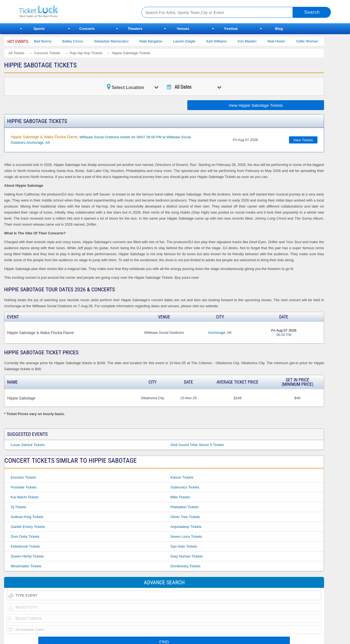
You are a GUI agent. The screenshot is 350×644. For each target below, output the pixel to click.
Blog (279, 29)
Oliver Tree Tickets (185, 517)
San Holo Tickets (184, 546)
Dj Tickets (18, 507)
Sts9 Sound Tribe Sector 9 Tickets (197, 445)
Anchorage (217, 333)
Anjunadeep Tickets (186, 527)
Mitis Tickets (180, 497)
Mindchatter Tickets (26, 566)
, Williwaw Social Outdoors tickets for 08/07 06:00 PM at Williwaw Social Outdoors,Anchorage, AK (101, 140)
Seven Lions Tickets (186, 537)
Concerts (87, 29)
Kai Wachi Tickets (25, 497)
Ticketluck (74, 12)
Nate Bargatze (158, 41)
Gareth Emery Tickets (28, 527)
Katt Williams (223, 41)
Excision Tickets (23, 477)
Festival (231, 29)
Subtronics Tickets (185, 487)
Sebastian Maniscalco (118, 41)
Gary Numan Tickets (186, 556)
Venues (183, 29)
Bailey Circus (80, 41)
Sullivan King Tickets (27, 517)
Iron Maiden (254, 41)
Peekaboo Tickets (184, 507)
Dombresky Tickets (185, 566)
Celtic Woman (314, 41)
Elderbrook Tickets (25, 546)
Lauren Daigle (191, 41)
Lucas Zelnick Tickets (28, 445)
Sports (39, 29)
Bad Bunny (49, 41)
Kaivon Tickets (182, 477)
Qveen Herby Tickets (27, 556)
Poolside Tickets (24, 487)
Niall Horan (283, 41)
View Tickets (303, 140)
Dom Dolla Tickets (25, 537)
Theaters (135, 29)
